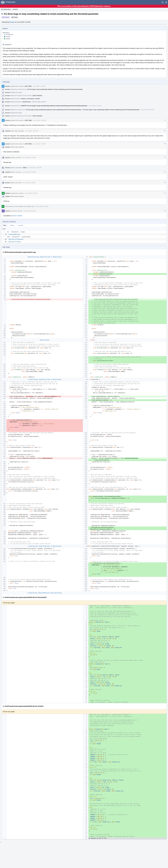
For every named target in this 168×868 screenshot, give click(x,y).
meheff (8, 37)
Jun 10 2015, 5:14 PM (39, 86)
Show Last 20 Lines (56, 593)
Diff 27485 (28, 120)
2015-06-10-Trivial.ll (15, 242)
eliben (25, 168)
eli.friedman (9, 34)
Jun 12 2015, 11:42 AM (32, 131)
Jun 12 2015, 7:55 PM (39, 144)
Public (16, 17)
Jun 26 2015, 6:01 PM (30, 211)
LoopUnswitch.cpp (14, 234)
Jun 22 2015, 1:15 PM (29, 183)
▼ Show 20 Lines (56, 257)
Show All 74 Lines (45, 257)
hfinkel (8, 39)
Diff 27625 (28, 144)
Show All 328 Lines (45, 546)
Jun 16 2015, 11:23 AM (29, 158)
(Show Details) (37, 96)
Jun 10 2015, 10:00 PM (147, 110)
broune (12, 22)
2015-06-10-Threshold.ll (16, 239)
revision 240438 (17, 216)
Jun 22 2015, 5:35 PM (31, 193)
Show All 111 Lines (45, 379)
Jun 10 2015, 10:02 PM (40, 120)
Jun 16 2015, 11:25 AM (35, 168)
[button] (166, 2)
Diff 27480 (28, 86)
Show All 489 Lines (44, 593)
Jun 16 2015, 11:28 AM (29, 172)
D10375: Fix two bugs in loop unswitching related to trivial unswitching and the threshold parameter (54, 106)
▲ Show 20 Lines (33, 379)
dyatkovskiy (26, 102)
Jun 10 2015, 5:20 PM (95, 106)
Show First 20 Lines (33, 257)
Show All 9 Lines (44, 340)
